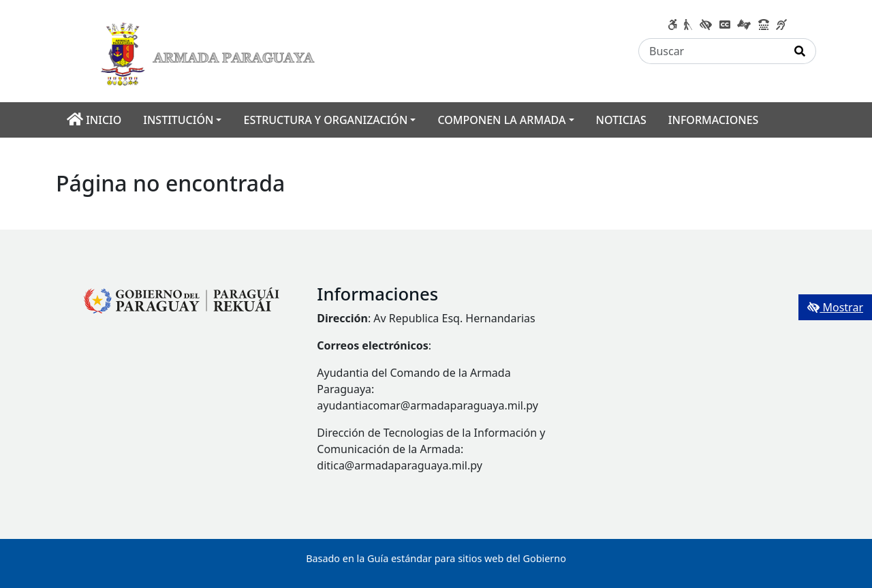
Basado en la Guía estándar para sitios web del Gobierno (436, 558)
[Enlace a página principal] (212, 50)
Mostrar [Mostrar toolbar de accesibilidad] (835, 307)
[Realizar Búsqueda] (800, 51)
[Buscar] (712, 51)
